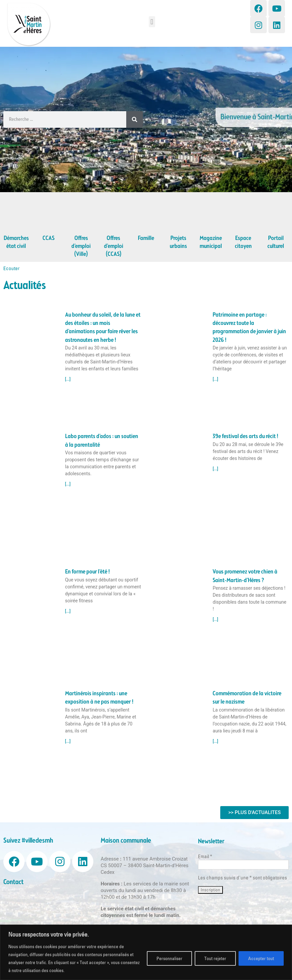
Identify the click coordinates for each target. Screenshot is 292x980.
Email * (205, 856)
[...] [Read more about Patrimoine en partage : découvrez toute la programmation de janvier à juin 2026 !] (215, 379)
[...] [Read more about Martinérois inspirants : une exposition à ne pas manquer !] (68, 741)
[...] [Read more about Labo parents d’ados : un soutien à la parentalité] (68, 484)
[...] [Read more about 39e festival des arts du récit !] (215, 469)
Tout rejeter (215, 958)
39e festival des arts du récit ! (245, 436)
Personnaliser (169, 958)
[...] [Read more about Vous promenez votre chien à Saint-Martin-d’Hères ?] (215, 620)
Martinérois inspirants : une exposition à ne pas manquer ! (99, 698)
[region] (146, 952)
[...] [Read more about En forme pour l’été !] (68, 611)
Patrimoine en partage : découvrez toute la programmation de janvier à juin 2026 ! (249, 328)
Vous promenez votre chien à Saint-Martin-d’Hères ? (245, 576)
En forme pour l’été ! (88, 572)
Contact (13, 882)
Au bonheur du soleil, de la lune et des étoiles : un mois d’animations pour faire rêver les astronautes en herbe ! (103, 328)
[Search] (135, 119)
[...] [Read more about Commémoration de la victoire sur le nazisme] (215, 741)
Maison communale (126, 841)
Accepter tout (261, 958)
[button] (152, 22)
